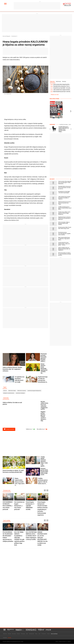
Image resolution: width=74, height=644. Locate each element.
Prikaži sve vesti (55, 95)
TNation (69, 642)
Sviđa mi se (30, 429)
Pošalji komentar (9, 429)
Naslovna (5, 634)
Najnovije (53, 82)
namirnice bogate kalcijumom (34, 391)
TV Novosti (44, 634)
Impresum (5, 638)
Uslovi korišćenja (54, 634)
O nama (48, 634)
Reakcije (65, 82)
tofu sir (5, 391)
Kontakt (9, 638)
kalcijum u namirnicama (9, 393)
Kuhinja (18, 634)
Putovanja (23, 634)
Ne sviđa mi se (42, 429)
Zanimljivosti (32, 634)
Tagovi (5, 387)
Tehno (36, 634)
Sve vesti (52, 179)
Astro (70, 124)
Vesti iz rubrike (7, 521)
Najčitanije (59, 82)
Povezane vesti (7, 491)
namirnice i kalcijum (20, 393)
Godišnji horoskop (64, 124)
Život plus (14, 634)
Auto (39, 634)
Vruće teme (6, 398)
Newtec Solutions (63, 642)
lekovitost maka (12, 391)
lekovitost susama (22, 391)
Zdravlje (9, 634)
